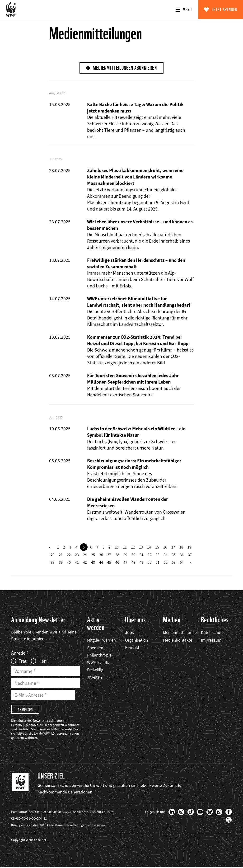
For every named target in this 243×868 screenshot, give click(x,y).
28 (117, 555)
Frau (23, 661)
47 (125, 563)
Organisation (137, 640)
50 (150, 563)
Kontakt (132, 647)
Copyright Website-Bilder (29, 840)
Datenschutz (212, 633)
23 (77, 555)
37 (190, 555)
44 (101, 563)
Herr (43, 661)
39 (61, 563)
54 (182, 563)
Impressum (211, 640)
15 (157, 547)
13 (141, 547)
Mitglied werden (101, 640)
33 (158, 555)
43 (93, 563)
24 (85, 555)
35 (174, 555)
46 (117, 563)
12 (133, 547)
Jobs (129, 633)
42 (85, 563)
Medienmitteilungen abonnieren (125, 68)
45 (109, 563)
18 (181, 547)
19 (189, 547)
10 (117, 547)
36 (182, 555)
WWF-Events (98, 663)
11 (125, 547)
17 (173, 547)
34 (166, 555)
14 (149, 547)
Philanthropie (99, 655)
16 (165, 547)
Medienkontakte (178, 640)
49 (141, 563)
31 (141, 555)
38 (53, 563)
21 (61, 555)
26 (101, 555)
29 (125, 555)
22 (69, 555)
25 (93, 555)
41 (77, 563)
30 (133, 555)
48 (133, 563)
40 (69, 563)
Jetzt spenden (225, 9)
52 (166, 563)
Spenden (95, 648)
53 (174, 563)
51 (158, 563)
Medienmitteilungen (181, 633)
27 (109, 555)
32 (150, 555)
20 (53, 555)
